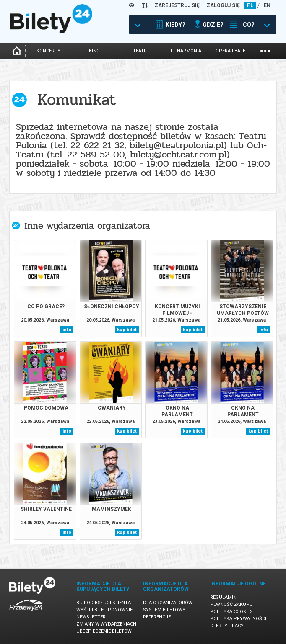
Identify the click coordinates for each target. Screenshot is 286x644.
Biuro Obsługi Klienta (104, 603)
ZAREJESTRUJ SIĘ (177, 5)
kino (94, 51)
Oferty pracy (227, 626)
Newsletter (91, 617)
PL (250, 5)
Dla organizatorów (168, 603)
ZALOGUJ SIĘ (223, 5)
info (67, 330)
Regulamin (223, 597)
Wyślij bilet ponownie (104, 610)
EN (267, 5)
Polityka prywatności (238, 619)
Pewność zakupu (231, 604)
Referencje (157, 617)
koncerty (48, 51)
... (265, 50)
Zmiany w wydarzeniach (106, 624)
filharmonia (186, 51)
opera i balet (232, 51)
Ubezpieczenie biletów (104, 631)
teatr (140, 51)
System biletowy (164, 610)
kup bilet (127, 330)
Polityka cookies (231, 612)
